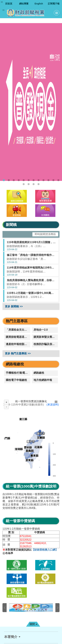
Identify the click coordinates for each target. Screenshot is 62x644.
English (39, 4)
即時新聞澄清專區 (45, 234)
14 (29, 184)
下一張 (57, 608)
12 (58, 180)
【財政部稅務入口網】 (45, 550)
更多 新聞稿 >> (14, 306)
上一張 (5, 608)
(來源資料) (53, 405)
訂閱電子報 (54, 4)
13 (24, 184)
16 (39, 184)
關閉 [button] (32, 624)
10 (48, 180)
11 (53, 180)
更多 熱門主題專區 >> (18, 353)
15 (34, 184)
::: (2, 2)
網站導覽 (24, 4)
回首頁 (9, 4)
